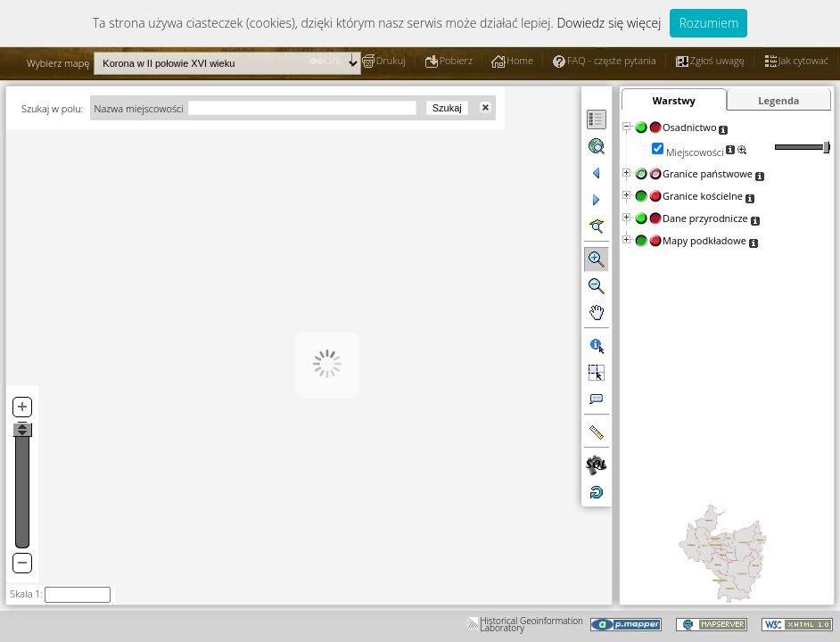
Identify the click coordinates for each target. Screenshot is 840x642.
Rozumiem (708, 23)
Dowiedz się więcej (609, 23)
